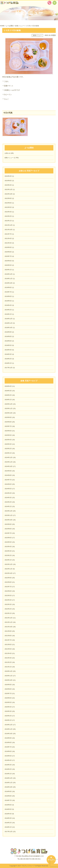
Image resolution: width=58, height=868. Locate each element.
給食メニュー (20, 26)
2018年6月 (8, 341)
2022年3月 (8, 604)
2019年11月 (9, 279)
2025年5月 (8, 435)
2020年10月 (9, 680)
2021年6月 (8, 644)
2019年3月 (8, 765)
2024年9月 (8, 471)
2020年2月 (8, 716)
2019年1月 (8, 314)
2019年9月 (8, 738)
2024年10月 (9, 466)
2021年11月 (9, 622)
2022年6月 (8, 591)
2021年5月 (8, 649)
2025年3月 (8, 444)
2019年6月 (8, 296)
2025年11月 (9, 408)
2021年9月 (8, 631)
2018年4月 (8, 350)
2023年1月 (8, 560)
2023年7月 (8, 533)
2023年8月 (8, 181)
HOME (2, 26)
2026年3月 (8, 391)
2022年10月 (9, 194)
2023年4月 (8, 185)
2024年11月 (9, 462)
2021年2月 (8, 662)
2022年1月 (8, 221)
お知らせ (8, 153)
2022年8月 (8, 203)
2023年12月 (9, 511)
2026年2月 (8, 395)
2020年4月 (8, 707)
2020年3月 (8, 711)
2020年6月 (8, 261)
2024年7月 (8, 480)
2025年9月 (8, 417)
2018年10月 (9, 328)
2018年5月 (8, 345)
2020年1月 (8, 270)
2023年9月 (8, 524)
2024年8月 (8, 475)
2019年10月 (9, 283)
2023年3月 (8, 551)
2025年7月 (8, 426)
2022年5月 (8, 207)
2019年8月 (8, 287)
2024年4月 (8, 176)
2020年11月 (9, 676)
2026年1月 (8, 400)
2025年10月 (9, 413)
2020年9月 (8, 247)
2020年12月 (9, 671)
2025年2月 (8, 449)
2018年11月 (9, 323)
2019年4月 (8, 305)
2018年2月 (8, 359)
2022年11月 (9, 569)
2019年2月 (8, 310)
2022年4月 (8, 212)
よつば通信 (10, 26)
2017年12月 (9, 368)
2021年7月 (8, 234)
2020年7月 (8, 256)
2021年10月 (9, 230)
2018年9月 (8, 332)
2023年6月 (8, 538)
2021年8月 (8, 636)
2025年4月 (8, 440)
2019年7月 (8, 292)
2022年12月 (9, 189)
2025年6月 (8, 431)
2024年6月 (8, 484)
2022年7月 (8, 587)
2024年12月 (9, 457)
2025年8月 (8, 422)
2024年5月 (8, 489)
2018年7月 (8, 800)
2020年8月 (8, 252)
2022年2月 (8, 216)
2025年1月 (8, 453)
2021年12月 (9, 225)
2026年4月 (8, 386)
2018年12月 (9, 319)
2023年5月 (8, 542)
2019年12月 (9, 274)
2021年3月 (8, 243)
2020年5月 (8, 265)
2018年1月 (8, 363)
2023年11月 (9, 515)
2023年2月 (8, 555)
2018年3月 (8, 354)
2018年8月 (8, 336)
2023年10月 (9, 520)
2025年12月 (9, 404)
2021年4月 (8, 238)
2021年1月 (8, 667)
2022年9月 (8, 198)
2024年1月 (8, 506)
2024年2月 (8, 502)
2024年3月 (8, 498)
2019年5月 (8, 301)
